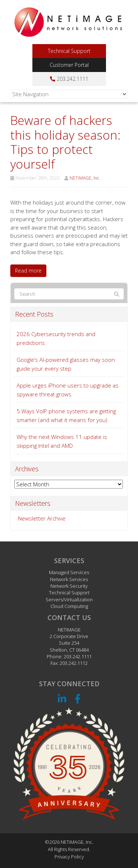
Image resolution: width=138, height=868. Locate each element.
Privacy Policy (69, 857)
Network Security (69, 586)
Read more (28, 271)
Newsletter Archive (42, 518)
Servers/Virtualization (69, 599)
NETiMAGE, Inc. (85, 178)
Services (69, 561)
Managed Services (69, 572)
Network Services (69, 579)
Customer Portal (69, 65)
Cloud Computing (69, 606)
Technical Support (69, 51)
